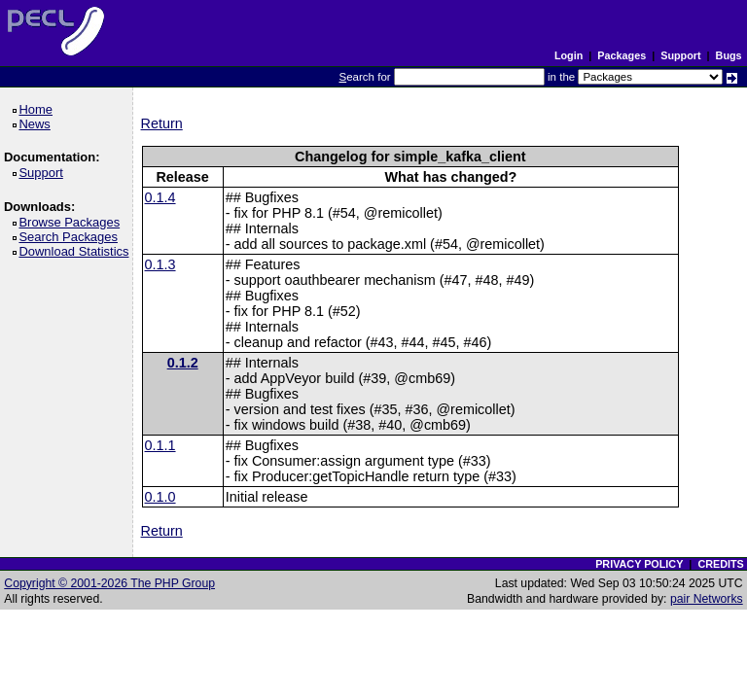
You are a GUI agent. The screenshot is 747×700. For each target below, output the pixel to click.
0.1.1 (160, 445)
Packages (622, 55)
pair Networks (707, 599)
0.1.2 (183, 363)
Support (680, 55)
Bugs (729, 55)
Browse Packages (72, 222)
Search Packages (71, 237)
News (37, 124)
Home (38, 109)
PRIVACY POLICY (639, 564)
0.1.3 (160, 264)
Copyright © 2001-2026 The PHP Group (109, 583)
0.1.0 (160, 497)
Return (162, 123)
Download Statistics (77, 251)
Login (569, 55)
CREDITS (720, 564)
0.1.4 (160, 197)
